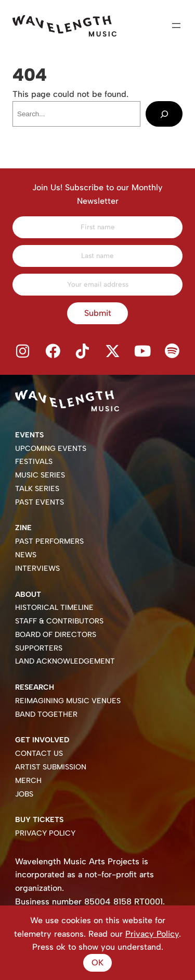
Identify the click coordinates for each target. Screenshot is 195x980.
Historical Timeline (54, 608)
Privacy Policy (45, 833)
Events (29, 435)
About (28, 595)
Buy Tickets (39, 820)
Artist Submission (51, 767)
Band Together (46, 714)
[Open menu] (176, 26)
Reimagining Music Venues (68, 701)
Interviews (37, 568)
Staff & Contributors (59, 621)
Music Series (40, 475)
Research (35, 687)
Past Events (40, 502)
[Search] (164, 114)
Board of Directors (56, 635)
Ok (97, 963)
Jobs (24, 794)
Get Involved (42, 740)
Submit (98, 313)
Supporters (39, 648)
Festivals (34, 462)
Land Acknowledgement (65, 661)
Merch (28, 781)
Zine (23, 528)
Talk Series (37, 489)
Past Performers (49, 541)
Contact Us (39, 754)
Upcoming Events (51, 449)
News (26, 555)
